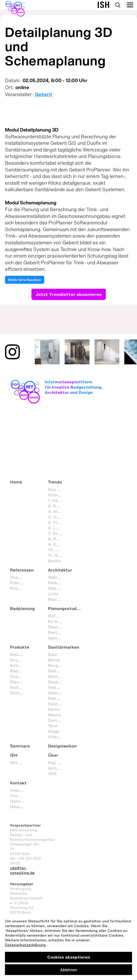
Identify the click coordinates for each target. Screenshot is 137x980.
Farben (55, 583)
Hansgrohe (57, 698)
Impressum (19, 790)
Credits (18, 796)
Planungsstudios (65, 608)
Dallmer (56, 671)
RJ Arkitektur (57, 621)
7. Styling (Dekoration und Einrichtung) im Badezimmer (57, 533)
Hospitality (19, 577)
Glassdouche (57, 693)
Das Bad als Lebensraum (57, 489)
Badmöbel (19, 687)
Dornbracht (57, 676)
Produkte (20, 647)
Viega (54, 731)
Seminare (20, 746)
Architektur (60, 570)
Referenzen (22, 570)
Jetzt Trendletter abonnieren (68, 294)
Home (16, 482)
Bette (54, 660)
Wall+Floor (57, 577)
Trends (55, 482)
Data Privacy (19, 801)
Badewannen (19, 671)
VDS (52, 774)
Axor (53, 654)
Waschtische (19, 682)
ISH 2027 (19, 763)
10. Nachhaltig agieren (57, 550)
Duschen (19, 676)
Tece (53, 726)
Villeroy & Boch (57, 737)
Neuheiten (19, 654)
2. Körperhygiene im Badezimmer (57, 506)
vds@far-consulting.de (22, 870)
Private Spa (19, 588)
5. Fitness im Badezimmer (57, 522)
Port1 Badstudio (57, 632)
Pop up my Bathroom (57, 763)
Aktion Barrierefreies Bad (57, 768)
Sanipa (55, 720)
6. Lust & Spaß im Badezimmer (57, 528)
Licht (53, 594)
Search (118, 5)
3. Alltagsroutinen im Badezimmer (57, 511)
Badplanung (22, 608)
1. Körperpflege (57, 500)
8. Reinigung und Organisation (57, 539)
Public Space (19, 583)
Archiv (55, 561)
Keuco (54, 715)
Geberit (44, 94)
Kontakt (18, 783)
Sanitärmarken (64, 647)
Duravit (56, 682)
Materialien (57, 588)
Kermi (54, 709)
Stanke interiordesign (57, 627)
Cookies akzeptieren (69, 957)
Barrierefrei (57, 599)
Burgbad (57, 665)
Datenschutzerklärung (25, 945)
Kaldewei (57, 704)
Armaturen (19, 665)
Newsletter (19, 807)
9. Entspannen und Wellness (57, 544)
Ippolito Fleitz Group (57, 638)
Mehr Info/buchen (25, 280)
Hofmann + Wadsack (57, 616)
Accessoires (19, 660)
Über (53, 755)
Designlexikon (62, 746)
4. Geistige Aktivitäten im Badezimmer (57, 517)
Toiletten (19, 693)
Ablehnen (69, 970)
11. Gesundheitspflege (57, 555)
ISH (14, 755)
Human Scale (57, 495)
